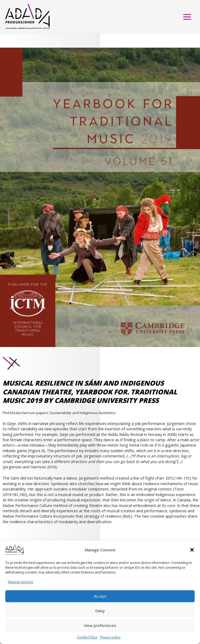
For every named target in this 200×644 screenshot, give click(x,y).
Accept (100, 596)
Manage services (21, 582)
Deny (100, 611)
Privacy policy (110, 637)
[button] (192, 550)
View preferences (100, 625)
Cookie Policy (87, 637)
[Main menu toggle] (187, 17)
